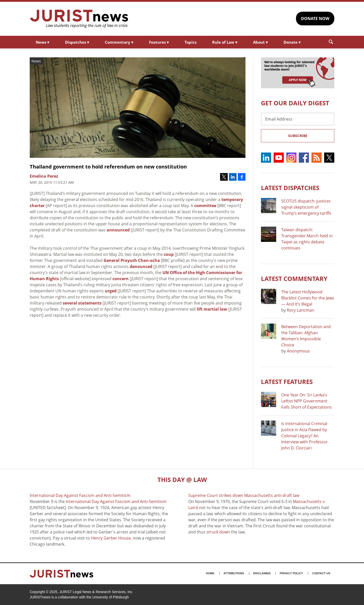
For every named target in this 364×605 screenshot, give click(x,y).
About (260, 42)
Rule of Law (225, 42)
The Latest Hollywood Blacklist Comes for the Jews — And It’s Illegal (308, 298)
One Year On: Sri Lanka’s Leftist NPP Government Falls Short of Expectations (307, 401)
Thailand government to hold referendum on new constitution (108, 167)
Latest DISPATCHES (290, 188)
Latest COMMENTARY (294, 279)
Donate (292, 42)
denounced (141, 266)
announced (118, 230)
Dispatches (77, 42)
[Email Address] (298, 119)
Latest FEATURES (287, 382)
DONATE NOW (315, 19)
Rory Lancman (301, 310)
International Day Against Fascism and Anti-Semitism (116, 501)
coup (169, 254)
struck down (218, 532)
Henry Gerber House (111, 538)
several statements (82, 303)
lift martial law (212, 309)
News (43, 42)
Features (159, 42)
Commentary (119, 42)
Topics (191, 42)
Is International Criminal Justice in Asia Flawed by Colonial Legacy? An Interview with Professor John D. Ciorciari (304, 436)
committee (205, 206)
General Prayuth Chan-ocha (132, 260)
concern (121, 279)
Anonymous (298, 351)
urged (111, 291)
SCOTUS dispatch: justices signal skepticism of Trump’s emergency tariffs (306, 207)
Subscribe (298, 136)
